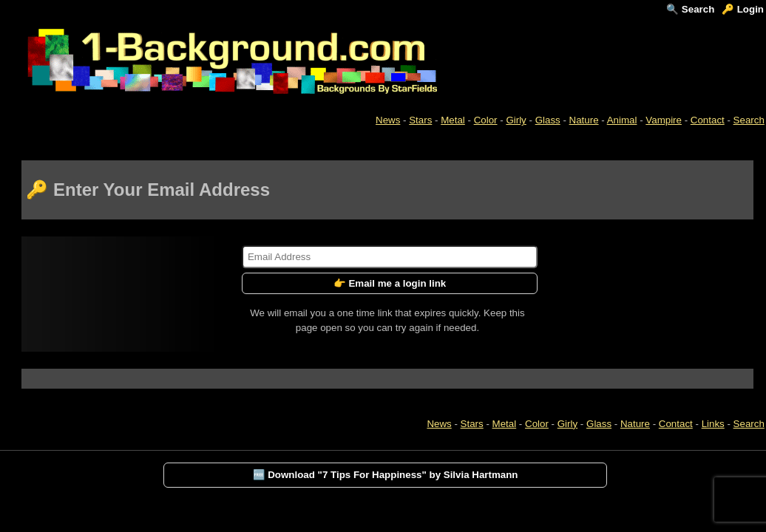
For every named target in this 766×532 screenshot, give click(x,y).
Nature (584, 120)
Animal (622, 120)
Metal (453, 120)
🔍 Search (690, 9)
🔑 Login (743, 9)
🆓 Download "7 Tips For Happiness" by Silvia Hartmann (386, 475)
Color (486, 120)
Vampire (664, 120)
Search (749, 120)
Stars (420, 120)
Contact (708, 120)
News (388, 120)
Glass (548, 120)
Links (713, 424)
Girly (516, 120)
